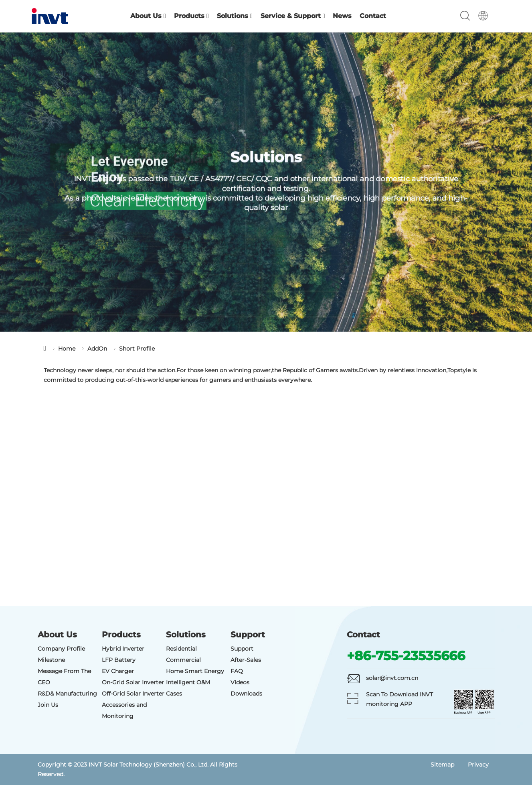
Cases (174, 694)
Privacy (478, 765)
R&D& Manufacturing (67, 694)
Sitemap (442, 765)
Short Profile (137, 349)
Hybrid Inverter (123, 649)
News (342, 16)
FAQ (237, 671)
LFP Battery (119, 660)
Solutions (235, 16)
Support (242, 649)
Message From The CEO (64, 677)
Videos (240, 682)
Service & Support (293, 16)
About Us (148, 16)
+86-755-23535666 (406, 656)
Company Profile (61, 649)
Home (67, 349)
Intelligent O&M (188, 682)
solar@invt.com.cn (392, 678)
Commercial (183, 660)
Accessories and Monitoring (124, 710)
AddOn (97, 349)
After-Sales (246, 660)
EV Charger (118, 671)
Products (191, 16)
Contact (373, 16)
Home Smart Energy (195, 671)
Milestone (51, 660)
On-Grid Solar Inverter (133, 682)
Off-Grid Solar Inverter (133, 694)
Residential (181, 649)
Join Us (48, 705)
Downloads (246, 694)
